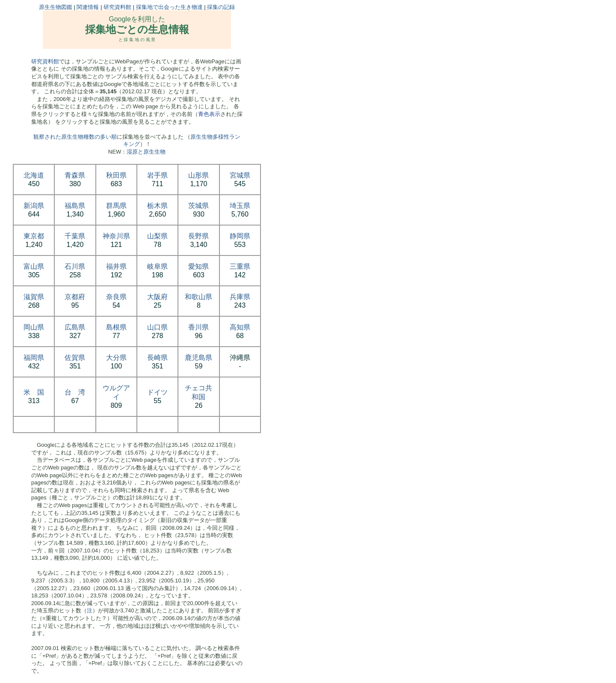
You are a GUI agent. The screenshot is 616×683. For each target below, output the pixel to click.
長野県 (198, 236)
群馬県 (116, 206)
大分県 (116, 358)
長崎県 (157, 358)
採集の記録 (221, 7)
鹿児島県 (198, 358)
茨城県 (198, 206)
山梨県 (157, 236)
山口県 (157, 327)
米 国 (34, 392)
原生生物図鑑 (56, 7)
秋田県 (116, 175)
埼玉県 (240, 206)
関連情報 (88, 7)
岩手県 (157, 175)
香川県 (198, 327)
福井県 (116, 266)
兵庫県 (240, 297)
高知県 (240, 327)
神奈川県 (116, 236)
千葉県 (75, 236)
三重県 (240, 266)
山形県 (198, 175)
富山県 (34, 266)
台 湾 (75, 392)
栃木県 (157, 206)
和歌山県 (198, 297)
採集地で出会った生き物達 (169, 7)
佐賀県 (75, 358)
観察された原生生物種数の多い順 (75, 137)
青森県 (75, 175)
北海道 (34, 175)
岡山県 (34, 327)
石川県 (75, 266)
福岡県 (34, 358)
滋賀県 (34, 297)
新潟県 (34, 206)
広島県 (75, 327)
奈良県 (116, 297)
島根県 (116, 327)
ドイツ (157, 392)
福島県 (75, 206)
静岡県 (240, 236)
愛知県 (198, 266)
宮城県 (240, 175)
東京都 (34, 236)
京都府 (75, 297)
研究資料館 (117, 7)
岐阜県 (157, 266)
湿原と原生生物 (146, 152)
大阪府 (157, 297)
